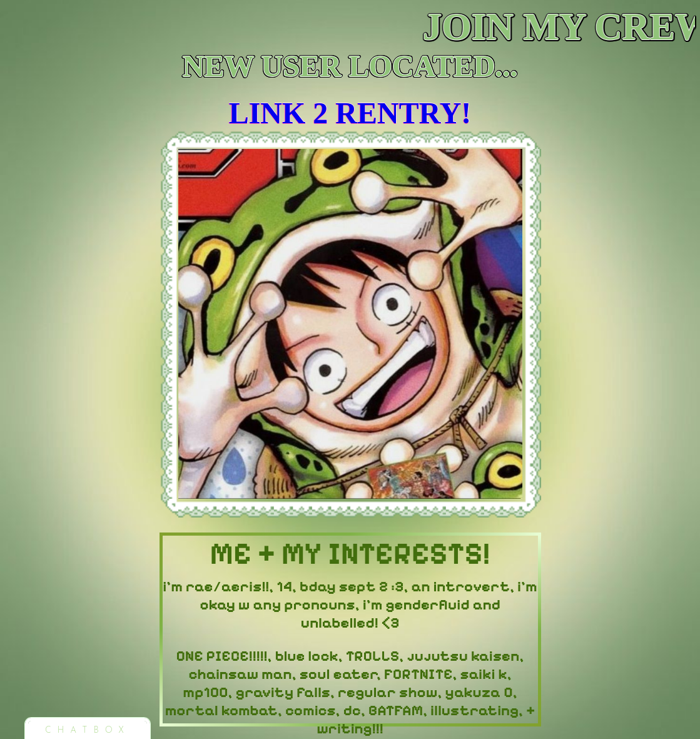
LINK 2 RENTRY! (350, 113)
